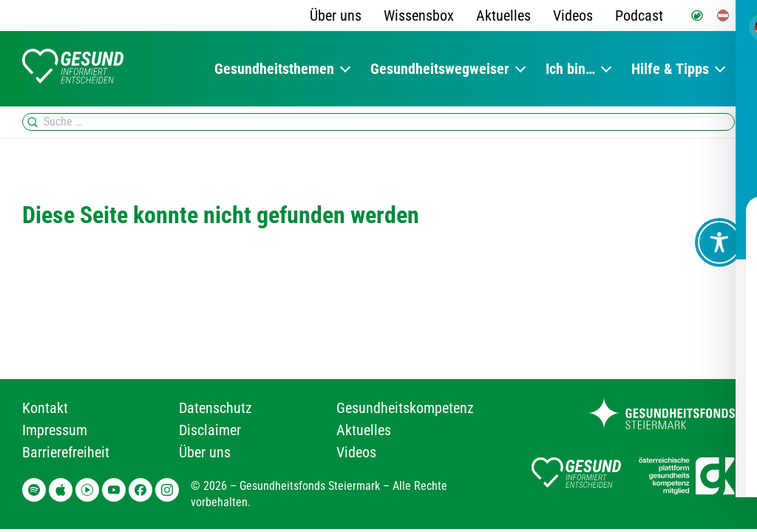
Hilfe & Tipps (670, 69)
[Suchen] (33, 122)
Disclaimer (210, 430)
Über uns (336, 16)
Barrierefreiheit (66, 452)
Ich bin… (570, 69)
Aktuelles (503, 16)
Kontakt (45, 408)
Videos (573, 16)
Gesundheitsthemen (274, 69)
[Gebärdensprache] (697, 16)
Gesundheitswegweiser (440, 69)
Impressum (55, 430)
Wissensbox (419, 16)
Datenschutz (215, 408)
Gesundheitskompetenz (405, 408)
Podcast (639, 16)
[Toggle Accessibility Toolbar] (719, 242)
